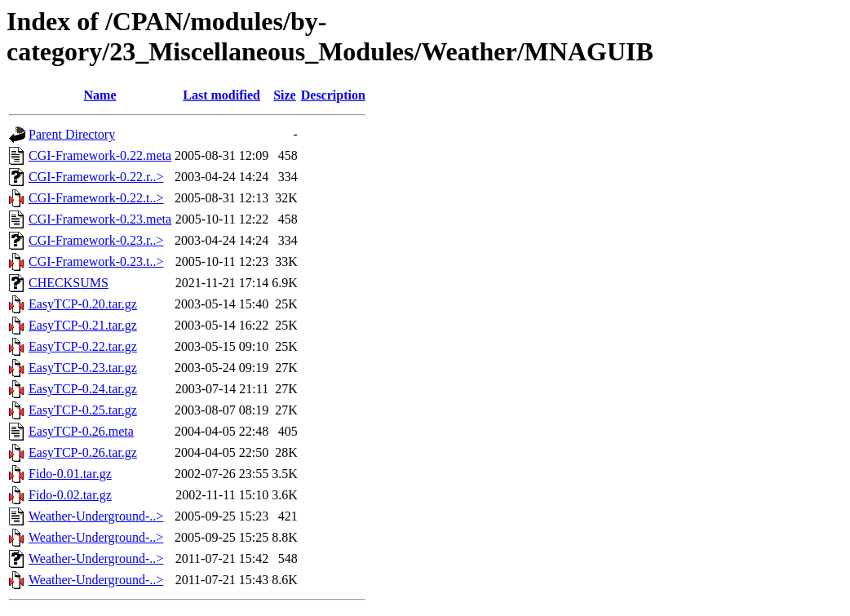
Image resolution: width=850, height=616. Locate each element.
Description (333, 95)
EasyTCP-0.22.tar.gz (83, 346)
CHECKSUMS (69, 283)
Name (100, 95)
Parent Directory (72, 134)
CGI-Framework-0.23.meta (100, 219)
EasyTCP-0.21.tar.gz (83, 325)
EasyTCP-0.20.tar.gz (83, 304)
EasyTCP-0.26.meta (81, 431)
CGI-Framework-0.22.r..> (96, 177)
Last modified (221, 95)
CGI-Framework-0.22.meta (100, 155)
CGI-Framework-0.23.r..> (96, 240)
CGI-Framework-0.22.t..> (96, 198)
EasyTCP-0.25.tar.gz (83, 410)
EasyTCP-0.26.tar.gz (83, 452)
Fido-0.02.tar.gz (70, 495)
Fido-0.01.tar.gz (70, 474)
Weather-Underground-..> (96, 516)
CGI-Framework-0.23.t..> (96, 261)
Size (285, 95)
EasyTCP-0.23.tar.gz (83, 368)
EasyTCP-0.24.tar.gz (83, 389)
